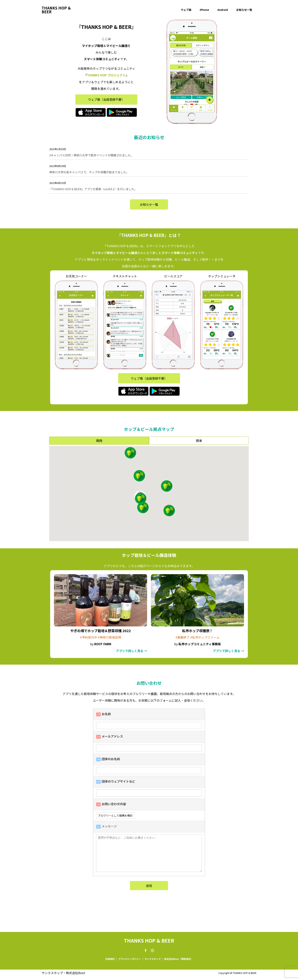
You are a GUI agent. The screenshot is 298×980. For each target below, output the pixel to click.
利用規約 (110, 959)
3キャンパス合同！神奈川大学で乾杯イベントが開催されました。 (91, 155)
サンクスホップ (153, 959)
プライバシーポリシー (130, 959)
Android (223, 10)
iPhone (204, 10)
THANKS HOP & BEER (56, 10)
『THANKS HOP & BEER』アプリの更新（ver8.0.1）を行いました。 (93, 189)
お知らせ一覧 (244, 10)
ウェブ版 (186, 10)
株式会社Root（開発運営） (178, 959)
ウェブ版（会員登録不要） (106, 99)
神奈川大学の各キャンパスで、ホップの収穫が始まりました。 (89, 172)
